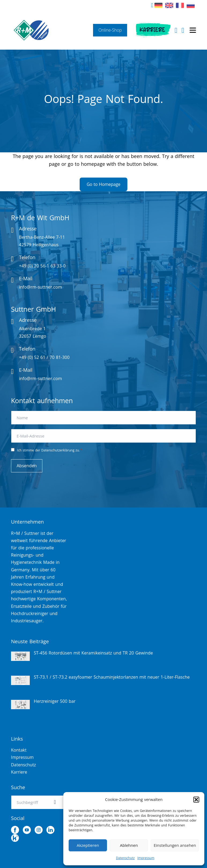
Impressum (146, 858)
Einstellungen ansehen (175, 845)
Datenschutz (125, 858)
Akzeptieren (88, 845)
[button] (196, 800)
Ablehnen (129, 845)
